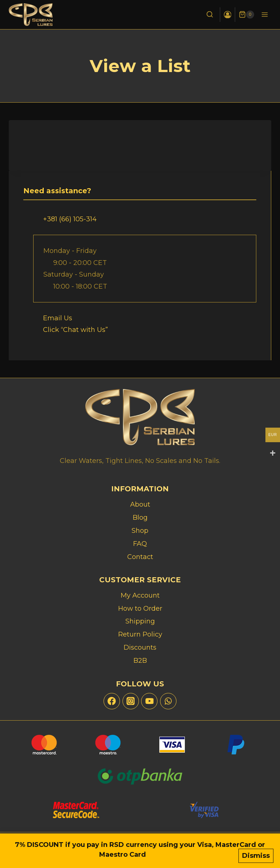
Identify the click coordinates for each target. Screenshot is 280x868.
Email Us (58, 318)
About (140, 504)
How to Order (140, 609)
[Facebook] (112, 701)
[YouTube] (149, 701)
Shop (140, 531)
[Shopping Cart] (246, 15)
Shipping (140, 621)
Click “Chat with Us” (75, 330)
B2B (140, 661)
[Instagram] (131, 701)
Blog (140, 518)
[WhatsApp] (168, 701)
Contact (140, 557)
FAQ (140, 544)
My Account (140, 595)
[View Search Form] (209, 15)
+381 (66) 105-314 (70, 219)
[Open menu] (265, 14)
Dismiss (256, 856)
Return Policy (140, 634)
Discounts (140, 647)
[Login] (227, 15)
